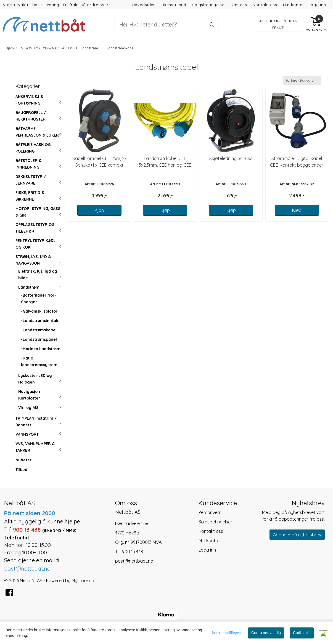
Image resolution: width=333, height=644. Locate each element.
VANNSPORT (27, 434)
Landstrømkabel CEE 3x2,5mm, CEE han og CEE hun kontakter (165, 165)
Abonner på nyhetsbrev (297, 535)
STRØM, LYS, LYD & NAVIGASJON (45, 48)
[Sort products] (302, 80)
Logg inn (317, 5)
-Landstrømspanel (39, 339)
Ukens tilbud (174, 5)
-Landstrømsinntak (40, 321)
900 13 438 (133, 552)
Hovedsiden (144, 5)
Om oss (239, 5)
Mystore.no (83, 581)
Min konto (293, 5)
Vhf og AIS (28, 408)
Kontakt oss (265, 5)
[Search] (166, 25)
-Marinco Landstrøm (41, 349)
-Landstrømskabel (117, 48)
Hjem (10, 48)
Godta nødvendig (266, 633)
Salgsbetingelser (209, 5)
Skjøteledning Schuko (231, 158)
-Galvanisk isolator (39, 311)
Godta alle (302, 633)
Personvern (210, 512)
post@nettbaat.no (134, 561)
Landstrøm (87, 48)
